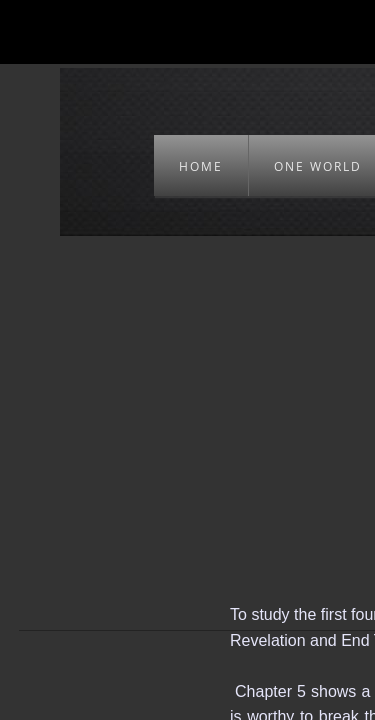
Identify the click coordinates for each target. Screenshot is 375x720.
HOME (201, 166)
